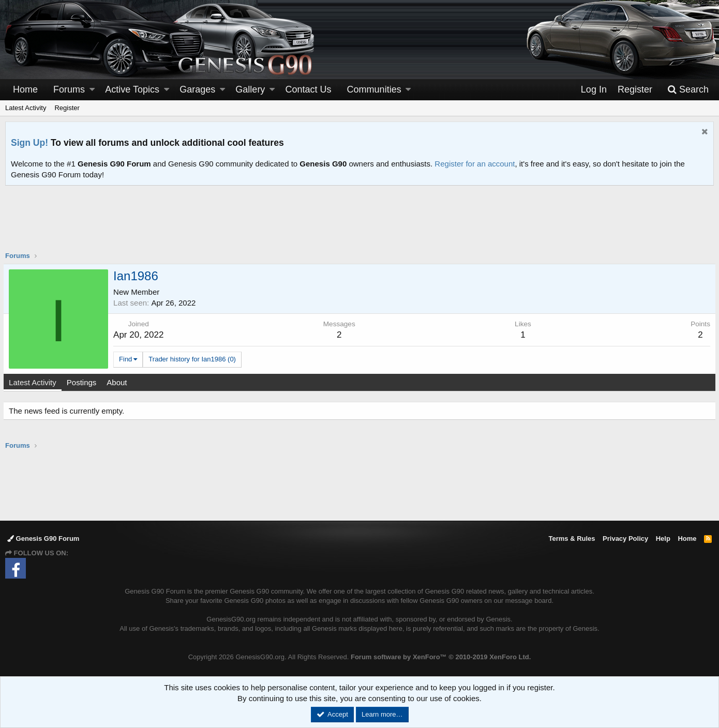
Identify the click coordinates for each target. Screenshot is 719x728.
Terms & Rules (572, 539)
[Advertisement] (360, 225)
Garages (197, 89)
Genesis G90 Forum (43, 539)
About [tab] (119, 382)
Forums (69, 89)
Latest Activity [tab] (35, 382)
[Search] (688, 90)
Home (25, 89)
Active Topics (132, 89)
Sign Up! (29, 143)
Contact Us (309, 89)
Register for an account (475, 164)
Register (67, 108)
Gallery (250, 89)
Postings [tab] (84, 382)
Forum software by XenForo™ (441, 657)
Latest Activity (26, 108)
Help (663, 539)
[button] (92, 90)
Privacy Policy (625, 539)
